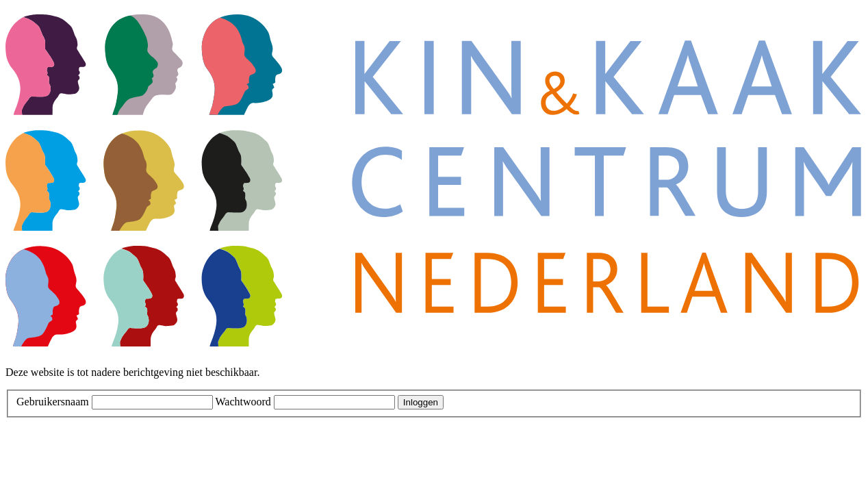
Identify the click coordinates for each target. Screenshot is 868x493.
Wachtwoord (243, 402)
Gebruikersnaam (53, 402)
